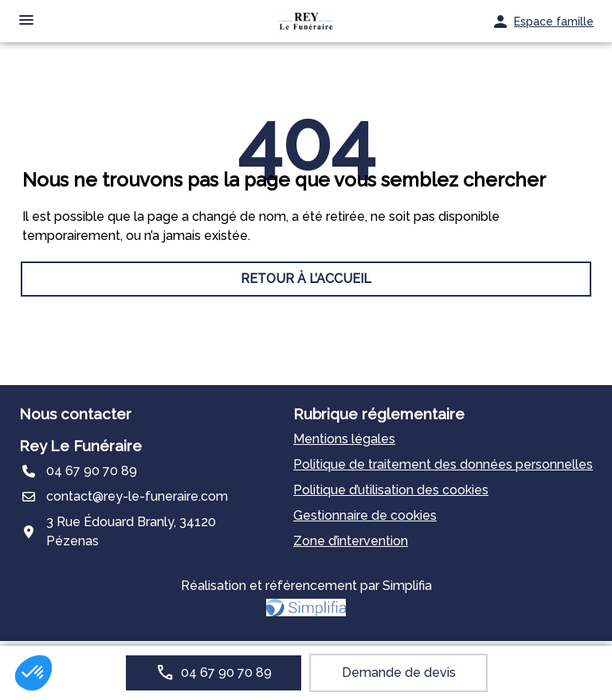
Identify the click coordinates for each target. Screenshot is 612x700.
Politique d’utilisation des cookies (391, 490)
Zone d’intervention (351, 541)
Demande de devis (399, 672)
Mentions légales (344, 439)
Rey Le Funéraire (80, 446)
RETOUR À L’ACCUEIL (306, 279)
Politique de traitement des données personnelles (443, 464)
